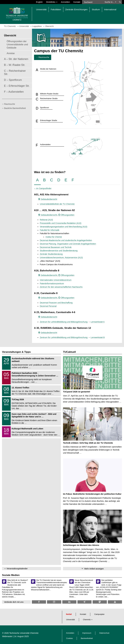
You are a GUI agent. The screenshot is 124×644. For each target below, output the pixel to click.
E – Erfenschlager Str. (17, 86)
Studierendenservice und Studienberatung (59, 251)
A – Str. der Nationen (16, 59)
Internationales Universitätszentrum (56, 280)
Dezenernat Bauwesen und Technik (56, 247)
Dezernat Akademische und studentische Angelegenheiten (66, 240)
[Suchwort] (92, 2)
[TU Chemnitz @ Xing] (84, 602)
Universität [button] (41, 9)
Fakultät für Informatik (50, 230)
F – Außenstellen (14, 92)
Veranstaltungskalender (17, 569)
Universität (71, 620)
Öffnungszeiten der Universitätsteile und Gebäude (17, 44)
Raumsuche (10, 104)
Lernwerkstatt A (98, 322)
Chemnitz (87, 620)
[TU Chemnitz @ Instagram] (54, 602)
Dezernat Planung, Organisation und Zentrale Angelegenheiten (68, 244)
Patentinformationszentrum (52, 283)
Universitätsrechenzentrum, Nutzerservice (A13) (61, 258)
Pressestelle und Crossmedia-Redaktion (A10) (61, 223)
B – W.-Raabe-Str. (15, 65)
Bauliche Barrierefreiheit (15, 108)
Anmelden (65, 2)
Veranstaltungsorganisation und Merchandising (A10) (64, 227)
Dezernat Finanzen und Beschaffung (56, 303)
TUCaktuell (69, 352)
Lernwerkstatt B (98, 337)
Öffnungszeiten (66, 215)
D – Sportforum (13, 80)
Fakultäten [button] (56, 9)
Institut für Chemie (54, 237)
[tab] (37, 180)
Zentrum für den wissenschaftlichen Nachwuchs (61, 287)
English (39, 2)
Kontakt (77, 2)
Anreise (11, 53)
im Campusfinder (44, 188)
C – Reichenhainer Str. (15, 72)
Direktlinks (52, 2)
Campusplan (99, 614)
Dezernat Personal (48, 306)
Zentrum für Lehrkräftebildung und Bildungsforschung (64, 322)
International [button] (110, 9)
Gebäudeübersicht (48, 199)
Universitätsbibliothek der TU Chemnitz (57, 204)
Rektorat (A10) (46, 220)
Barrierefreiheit (87, 638)
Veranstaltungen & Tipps (16, 352)
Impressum (87, 633)
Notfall (69, 614)
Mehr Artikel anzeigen (94, 569)
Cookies (69, 638)
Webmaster (7, 636)
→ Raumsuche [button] (43, 57)
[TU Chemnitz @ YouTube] (115, 602)
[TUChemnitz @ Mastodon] (100, 602)
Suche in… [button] (110, 2)
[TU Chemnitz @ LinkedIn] (69, 602)
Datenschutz (104, 633)
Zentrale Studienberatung (51, 254)
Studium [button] (96, 9)
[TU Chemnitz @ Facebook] (39, 602)
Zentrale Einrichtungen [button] (76, 9)
